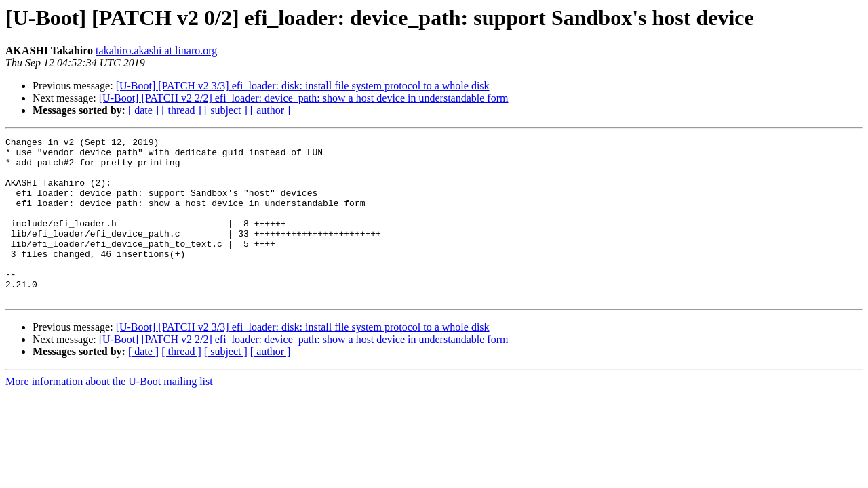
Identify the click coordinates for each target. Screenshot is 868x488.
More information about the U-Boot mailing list (109, 414)
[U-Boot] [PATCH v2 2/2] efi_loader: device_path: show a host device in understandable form (304, 98)
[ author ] (271, 110)
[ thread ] (181, 110)
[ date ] (143, 110)
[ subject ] (226, 110)
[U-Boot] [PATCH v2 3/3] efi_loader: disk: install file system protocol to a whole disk (303, 86)
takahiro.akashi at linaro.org (156, 50)
